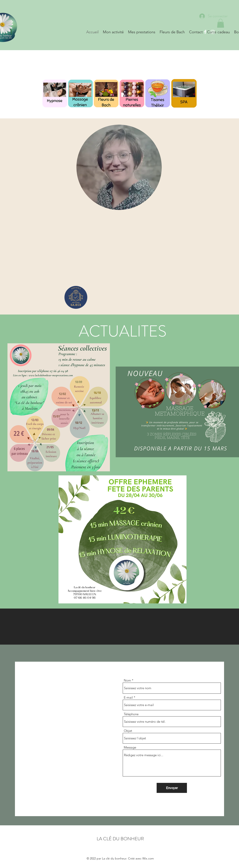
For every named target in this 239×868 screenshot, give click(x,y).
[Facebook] (205, 32)
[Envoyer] (172, 788)
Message (130, 747)
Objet (128, 731)
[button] (221, 23)
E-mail (128, 697)
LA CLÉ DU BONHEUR (120, 839)
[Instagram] (213, 32)
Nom (127, 680)
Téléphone (131, 714)
